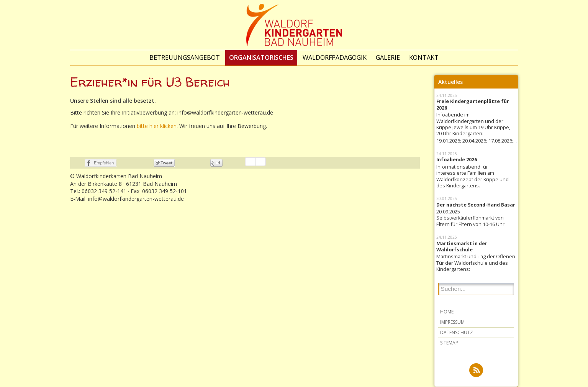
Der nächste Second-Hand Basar (476, 205)
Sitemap (449, 343)
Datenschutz (457, 332)
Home (447, 312)
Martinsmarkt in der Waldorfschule (462, 247)
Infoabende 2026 (457, 160)
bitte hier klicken (157, 126)
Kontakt (424, 57)
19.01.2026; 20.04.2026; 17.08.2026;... (476, 141)
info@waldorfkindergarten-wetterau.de (136, 199)
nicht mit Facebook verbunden (76, 163)
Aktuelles (450, 82)
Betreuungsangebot (185, 57)
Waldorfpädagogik (335, 57)
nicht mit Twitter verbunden (145, 163)
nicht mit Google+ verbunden (202, 163)
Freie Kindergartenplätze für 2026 (473, 105)
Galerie (388, 57)
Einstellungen (260, 162)
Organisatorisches (261, 57)
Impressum (452, 322)
